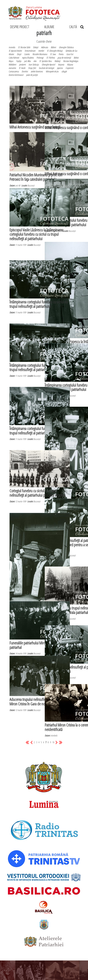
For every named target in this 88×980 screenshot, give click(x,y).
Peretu (61, 54)
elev (35, 61)
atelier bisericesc (37, 71)
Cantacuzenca (14, 71)
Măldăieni (12, 65)
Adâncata (45, 47)
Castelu (27, 54)
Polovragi (40, 58)
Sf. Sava (53, 54)
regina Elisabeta (28, 58)
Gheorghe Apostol (48, 65)
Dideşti (36, 47)
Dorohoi (25, 71)
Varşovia (61, 65)
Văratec (11, 54)
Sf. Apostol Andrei (15, 51)
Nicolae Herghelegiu (71, 61)
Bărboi (76, 58)
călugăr (64, 71)
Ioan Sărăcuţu (34, 65)
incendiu (12, 47)
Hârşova (70, 65)
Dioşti (19, 54)
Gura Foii (70, 54)
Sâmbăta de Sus (71, 51)
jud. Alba (27, 61)
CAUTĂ (76, 27)
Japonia (60, 68)
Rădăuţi (57, 61)
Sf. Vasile (22, 68)
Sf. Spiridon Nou (45, 61)
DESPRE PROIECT (20, 27)
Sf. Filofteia (50, 58)
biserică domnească (16, 75)
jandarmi (22, 65)
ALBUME (49, 27)
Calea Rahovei (14, 58)
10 (53, 742)
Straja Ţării (32, 68)
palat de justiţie (32, 75)
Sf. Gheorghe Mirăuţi (55, 51)
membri (41, 51)
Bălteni (53, 47)
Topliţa (19, 61)
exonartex (12, 68)
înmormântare (30, 51)
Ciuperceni (69, 68)
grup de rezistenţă (64, 58)
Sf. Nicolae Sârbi (24, 47)
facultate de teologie (46, 68)
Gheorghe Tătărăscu (66, 47)
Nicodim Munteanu (40, 54)
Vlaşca (11, 61)
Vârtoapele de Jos (52, 71)
